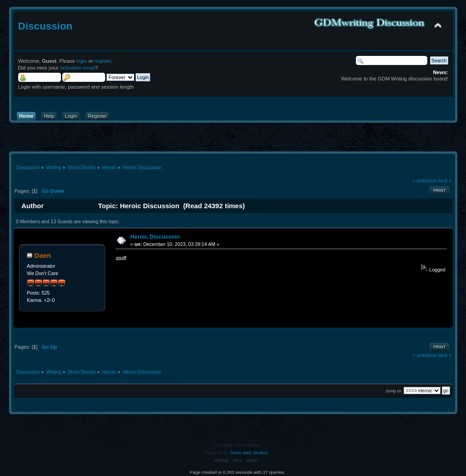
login (82, 61)
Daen (43, 255)
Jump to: (394, 391)
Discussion (46, 26)
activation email (78, 68)
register (103, 61)
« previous (425, 180)
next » (445, 180)
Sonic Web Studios (249, 453)
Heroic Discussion (155, 237)
